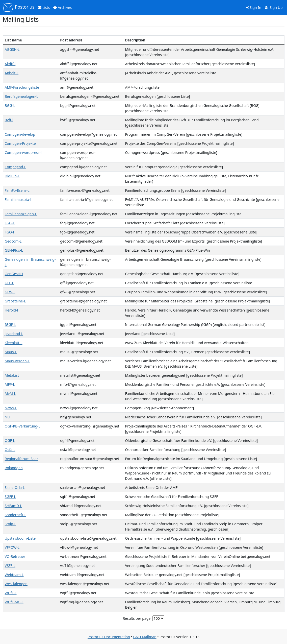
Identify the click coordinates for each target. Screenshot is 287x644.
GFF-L (9, 283)
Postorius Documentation (109, 637)
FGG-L (10, 223)
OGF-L (10, 440)
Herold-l (11, 310)
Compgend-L (16, 167)
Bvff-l (9, 120)
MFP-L (10, 384)
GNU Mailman (145, 637)
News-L (11, 408)
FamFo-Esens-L (17, 190)
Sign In (254, 7)
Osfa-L (10, 450)
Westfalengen (16, 584)
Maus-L (11, 352)
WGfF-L (11, 593)
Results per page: (137, 618)
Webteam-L (14, 575)
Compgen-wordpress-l (23, 152)
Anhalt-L (12, 73)
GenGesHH (14, 274)
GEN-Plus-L (14, 250)
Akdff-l (10, 64)
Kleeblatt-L (14, 343)
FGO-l (9, 232)
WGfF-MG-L (14, 602)
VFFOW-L (12, 547)
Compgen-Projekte (20, 143)
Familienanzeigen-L (21, 214)
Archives (62, 7)
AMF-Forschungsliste (22, 87)
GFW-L (10, 292)
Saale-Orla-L (15, 487)
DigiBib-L (12, 176)
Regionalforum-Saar (21, 459)
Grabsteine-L (15, 301)
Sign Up (274, 7)
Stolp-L (10, 524)
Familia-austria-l (18, 199)
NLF (8, 417)
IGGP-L (10, 325)
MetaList (12, 375)
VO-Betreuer (15, 556)
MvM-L (10, 393)
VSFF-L (10, 566)
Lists (44, 7)
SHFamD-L (13, 506)
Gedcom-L (13, 241)
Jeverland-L (14, 334)
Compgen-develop (20, 134)
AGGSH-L (12, 49)
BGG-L (10, 105)
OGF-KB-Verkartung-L (23, 426)
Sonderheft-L (16, 515)
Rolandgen (14, 468)
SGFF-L (10, 497)
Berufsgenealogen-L (22, 96)
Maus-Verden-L (17, 361)
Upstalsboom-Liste (20, 538)
